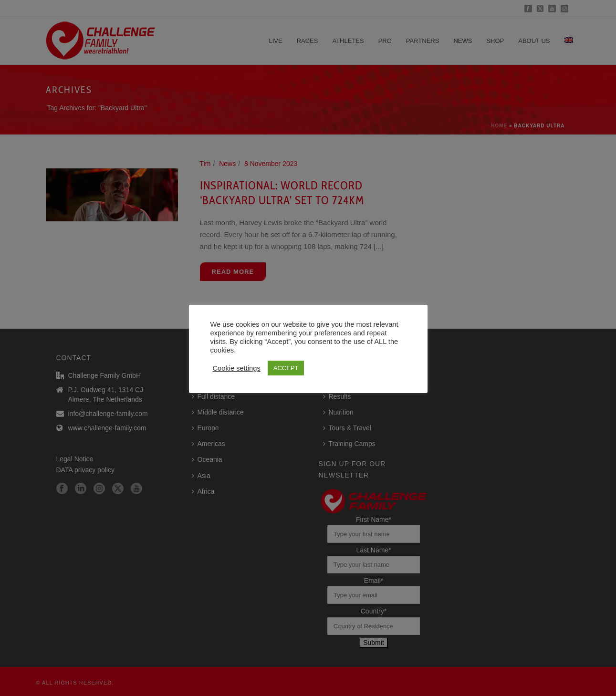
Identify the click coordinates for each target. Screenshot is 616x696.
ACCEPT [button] (286, 368)
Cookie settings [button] (237, 368)
